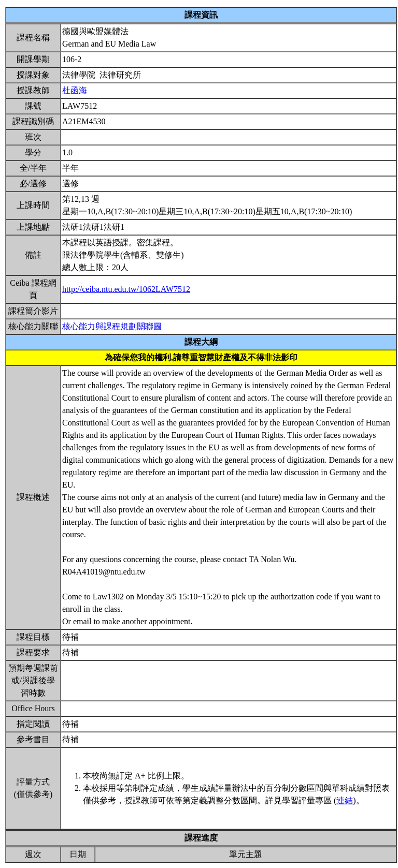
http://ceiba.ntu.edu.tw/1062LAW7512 (126, 289)
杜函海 (75, 90)
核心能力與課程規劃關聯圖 (112, 326)
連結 (345, 800)
